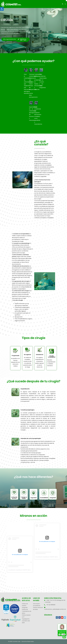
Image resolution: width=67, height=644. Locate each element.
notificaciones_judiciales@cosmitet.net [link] (55, 609)
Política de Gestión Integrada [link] (25, 606)
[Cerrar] (66, 1)
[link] (2, 9)
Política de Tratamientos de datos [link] (27, 611)
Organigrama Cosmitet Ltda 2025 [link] (26, 621)
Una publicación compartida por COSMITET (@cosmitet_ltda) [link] (22, 570)
